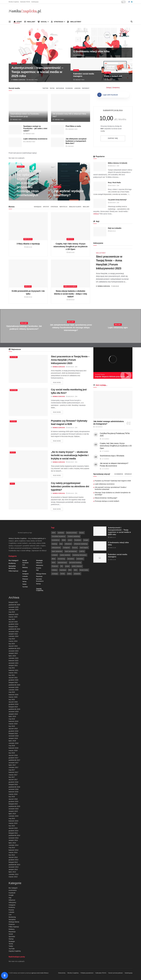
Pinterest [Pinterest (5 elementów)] (55, 566)
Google (25, 571)
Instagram (60, 88)
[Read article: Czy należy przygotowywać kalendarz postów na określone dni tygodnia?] (28, 495)
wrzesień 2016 (14, 789)
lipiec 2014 (12, 843)
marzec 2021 (13, 673)
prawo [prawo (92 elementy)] (67, 566)
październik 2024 (14, 629)
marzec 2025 (13, 617)
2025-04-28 (70, 493)
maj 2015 (12, 818)
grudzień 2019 (14, 704)
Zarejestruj (116, 88)
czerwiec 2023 (14, 658)
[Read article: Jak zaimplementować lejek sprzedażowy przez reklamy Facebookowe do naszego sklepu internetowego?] (71, 326)
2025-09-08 (115, 286)
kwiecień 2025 (14, 614)
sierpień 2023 (13, 653)
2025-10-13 (28, 297)
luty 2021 (12, 675)
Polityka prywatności (87, 973)
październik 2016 (14, 787)
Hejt (37, 570)
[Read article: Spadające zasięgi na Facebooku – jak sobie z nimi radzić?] (15, 130)
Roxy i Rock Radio (114, 183)
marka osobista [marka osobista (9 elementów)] (65, 555)
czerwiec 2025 (14, 610)
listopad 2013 (13, 862)
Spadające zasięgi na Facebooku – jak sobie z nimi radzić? (35, 128)
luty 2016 (12, 797)
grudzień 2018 (14, 731)
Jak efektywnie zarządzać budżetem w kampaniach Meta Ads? (76, 141)
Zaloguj (109, 88)
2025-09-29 (70, 300)
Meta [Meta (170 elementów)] (54, 559)
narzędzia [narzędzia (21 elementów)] (71, 559)
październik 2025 (14, 605)
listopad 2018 (13, 733)
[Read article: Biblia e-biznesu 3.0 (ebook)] (100, 167)
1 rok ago (70, 146)
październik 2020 (14, 685)
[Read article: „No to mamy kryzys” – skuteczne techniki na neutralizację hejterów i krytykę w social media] (28, 464)
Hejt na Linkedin (115, 228)
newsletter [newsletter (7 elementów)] (80, 559)
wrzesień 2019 (14, 712)
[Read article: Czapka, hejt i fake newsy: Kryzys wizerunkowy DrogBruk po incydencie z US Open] (71, 226)
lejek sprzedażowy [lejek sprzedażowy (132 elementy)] (71, 551)
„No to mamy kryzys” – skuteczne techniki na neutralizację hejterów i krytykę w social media (70, 455)
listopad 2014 (13, 833)
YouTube (25, 587)
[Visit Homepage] (25, 11)
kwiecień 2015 (14, 821)
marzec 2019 (13, 724)
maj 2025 (12, 612)
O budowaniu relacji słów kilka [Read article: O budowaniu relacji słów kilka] (91, 51)
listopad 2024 (13, 627)
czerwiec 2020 (14, 690)
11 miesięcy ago (72, 129)
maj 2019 (12, 719)
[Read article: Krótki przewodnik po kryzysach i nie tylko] (28, 274)
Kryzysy (46, 207)
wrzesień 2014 (14, 838)
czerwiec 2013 (14, 874)
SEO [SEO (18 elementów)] (76, 570)
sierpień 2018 (13, 738)
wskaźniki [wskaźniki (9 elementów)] (77, 574)
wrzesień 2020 (14, 687)
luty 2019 (12, 726)
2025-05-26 (70, 396)
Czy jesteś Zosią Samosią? (117, 200)
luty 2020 (12, 700)
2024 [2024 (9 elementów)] (54, 533)
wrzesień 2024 (14, 631)
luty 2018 (12, 753)
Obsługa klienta (75, 207)
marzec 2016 (13, 794)
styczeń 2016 (13, 799)
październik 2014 (14, 835)
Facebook (69, 88)
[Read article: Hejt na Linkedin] (100, 232)
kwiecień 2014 (14, 850)
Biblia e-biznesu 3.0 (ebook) (118, 163)
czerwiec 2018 (14, 743)
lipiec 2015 (12, 814)
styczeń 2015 (13, 828)
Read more (58, 382)
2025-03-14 (112, 166)
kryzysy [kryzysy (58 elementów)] (75, 548)
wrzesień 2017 (14, 763)
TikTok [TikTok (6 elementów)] (63, 574)
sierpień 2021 (13, 665)
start (18, 22)
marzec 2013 (13, 877)
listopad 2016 (13, 784)
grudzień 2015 (14, 801)
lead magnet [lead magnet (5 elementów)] (84, 548)
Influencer (39, 563)
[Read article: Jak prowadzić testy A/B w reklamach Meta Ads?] (71, 108)
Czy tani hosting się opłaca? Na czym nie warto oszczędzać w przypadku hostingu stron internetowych (29, 183)
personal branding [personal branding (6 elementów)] (75, 563)
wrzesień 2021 (14, 663)
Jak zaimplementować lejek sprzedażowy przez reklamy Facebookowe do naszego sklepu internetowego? (71, 328)
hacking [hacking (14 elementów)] (55, 544)
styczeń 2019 (13, 729)
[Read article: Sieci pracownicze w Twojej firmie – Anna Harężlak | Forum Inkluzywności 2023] (28, 369)
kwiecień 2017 (14, 772)
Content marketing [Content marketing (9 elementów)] (74, 536)
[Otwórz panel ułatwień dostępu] (5, 975)
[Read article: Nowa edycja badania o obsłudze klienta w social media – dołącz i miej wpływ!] (71, 274)
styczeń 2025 (13, 622)
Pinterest (86, 88)
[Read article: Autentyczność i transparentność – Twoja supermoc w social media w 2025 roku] (100, 531)
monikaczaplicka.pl (38, 538)
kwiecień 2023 (14, 661)
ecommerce (119, 474)
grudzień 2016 (14, 782)
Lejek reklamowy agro (118, 328)
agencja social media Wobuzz (40, 973)
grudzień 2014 (14, 831)
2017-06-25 (112, 185)
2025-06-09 (112, 203)
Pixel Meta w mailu (73, 126)
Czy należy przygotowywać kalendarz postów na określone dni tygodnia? (70, 486)
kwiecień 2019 (14, 721)
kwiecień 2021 (14, 670)
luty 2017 (12, 777)
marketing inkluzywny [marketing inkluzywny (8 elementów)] (80, 555)
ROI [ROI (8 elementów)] (70, 570)
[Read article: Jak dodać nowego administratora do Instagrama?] (113, 405)
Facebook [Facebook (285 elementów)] (78, 540)
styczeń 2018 (13, 755)
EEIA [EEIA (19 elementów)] (64, 540)
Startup (38, 584)
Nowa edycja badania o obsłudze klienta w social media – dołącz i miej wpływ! (70, 294)
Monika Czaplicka (14, 2)
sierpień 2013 (13, 869)
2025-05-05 (70, 462)
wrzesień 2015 (14, 809)
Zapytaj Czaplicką (81, 48)
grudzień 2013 (14, 860)
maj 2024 (12, 639)
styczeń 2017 (13, 780)
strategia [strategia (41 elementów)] (55, 574)
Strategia (57, 22)
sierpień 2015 (13, 811)
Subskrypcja (35, 2)
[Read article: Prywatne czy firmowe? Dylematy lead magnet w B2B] (28, 433)
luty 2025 (12, 619)
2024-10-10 (112, 231)
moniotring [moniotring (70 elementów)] (61, 559)
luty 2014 (12, 855)
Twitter (45, 88)
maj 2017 (12, 770)
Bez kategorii (14, 560)
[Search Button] (132, 22)
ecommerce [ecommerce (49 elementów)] (56, 540)
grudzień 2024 (14, 624)
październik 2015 (14, 806)
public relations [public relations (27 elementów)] (77, 566)
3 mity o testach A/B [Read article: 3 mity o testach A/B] (113, 76)
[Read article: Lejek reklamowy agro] (117, 326)
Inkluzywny (74, 22)
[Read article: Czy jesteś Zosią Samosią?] (100, 203)
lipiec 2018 (12, 741)
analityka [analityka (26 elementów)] (61, 533)
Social (42, 22)
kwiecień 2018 (14, 748)
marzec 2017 (13, 775)
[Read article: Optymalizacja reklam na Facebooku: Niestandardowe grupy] (28, 108)
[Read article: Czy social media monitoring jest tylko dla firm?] (28, 402)
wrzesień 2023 (14, 651)
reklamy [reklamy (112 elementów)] (55, 570)
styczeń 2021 (13, 678)
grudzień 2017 (14, 758)
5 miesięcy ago (32, 80)
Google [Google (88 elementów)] (86, 540)
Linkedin (77, 88)
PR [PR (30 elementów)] (62, 566)
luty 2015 (12, 826)
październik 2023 (14, 648)
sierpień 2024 (13, 634)
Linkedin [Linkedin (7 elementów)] (55, 555)
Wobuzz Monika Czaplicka (18, 538)
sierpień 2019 (13, 714)
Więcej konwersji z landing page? (106, 498)
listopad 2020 (13, 682)
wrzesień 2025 (14, 607)
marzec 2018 (13, 750)
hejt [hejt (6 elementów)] (61, 544)
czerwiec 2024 (14, 636)
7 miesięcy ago (16, 120)
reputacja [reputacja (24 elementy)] (63, 570)
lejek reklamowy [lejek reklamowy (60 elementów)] (57, 551)
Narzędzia (21, 166)
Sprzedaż (128, 474)
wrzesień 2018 (14, 736)
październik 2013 (14, 865)
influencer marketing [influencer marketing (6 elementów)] (81, 544)
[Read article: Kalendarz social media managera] (100, 558)
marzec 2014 (13, 852)
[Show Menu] (10, 22)
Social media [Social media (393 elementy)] (84, 570)
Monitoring (15, 390)
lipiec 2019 (12, 716)
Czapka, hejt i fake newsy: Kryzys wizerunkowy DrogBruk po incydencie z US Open (70, 246)
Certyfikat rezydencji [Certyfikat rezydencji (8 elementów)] (59, 536)
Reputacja (63, 207)
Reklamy (30, 22)
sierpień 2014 (13, 840)
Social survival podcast (115, 973)
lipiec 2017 (12, 765)
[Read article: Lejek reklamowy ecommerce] (15, 142)
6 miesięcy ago (79, 80)
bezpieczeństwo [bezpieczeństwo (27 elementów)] (72, 533)
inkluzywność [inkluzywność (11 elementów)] (56, 548)
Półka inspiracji (13, 571)
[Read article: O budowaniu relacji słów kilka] (100, 546)
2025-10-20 (28, 247)
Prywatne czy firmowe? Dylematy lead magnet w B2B (113, 481)
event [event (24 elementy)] (70, 540)
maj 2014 (12, 848)
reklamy (96, 214)
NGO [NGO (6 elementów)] (54, 563)
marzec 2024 (13, 641)
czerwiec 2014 (14, 845)
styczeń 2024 (13, 646)
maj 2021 (12, 668)
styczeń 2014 (13, 857)
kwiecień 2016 (14, 792)
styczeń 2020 (13, 702)
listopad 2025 (13, 602)
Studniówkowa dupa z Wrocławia (112, 456)
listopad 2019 (13, 707)
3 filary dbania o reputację (28, 244)
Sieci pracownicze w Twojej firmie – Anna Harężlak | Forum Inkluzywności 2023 (70, 360)
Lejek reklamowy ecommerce (35, 139)
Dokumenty (62, 973)
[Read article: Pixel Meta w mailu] (58, 130)
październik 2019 (14, 709)
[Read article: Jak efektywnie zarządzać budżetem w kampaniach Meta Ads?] (58, 142)
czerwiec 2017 (14, 767)
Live (24, 565)
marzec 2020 (13, 697)
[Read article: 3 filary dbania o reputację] (28, 226)
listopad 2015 (13, 804)
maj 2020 (12, 692)
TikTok (52, 88)
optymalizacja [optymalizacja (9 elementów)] (62, 563)
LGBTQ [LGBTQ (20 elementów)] (82, 551)
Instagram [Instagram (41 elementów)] (66, 548)
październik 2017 (14, 760)
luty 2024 (12, 644)
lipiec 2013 (12, 872)
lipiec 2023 (12, 656)
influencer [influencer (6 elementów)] (68, 544)
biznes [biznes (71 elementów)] (82, 533)
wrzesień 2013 (14, 867)
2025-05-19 (70, 428)
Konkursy (12, 563)
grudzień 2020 (14, 680)
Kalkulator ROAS (25, 2)
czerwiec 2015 (14, 816)
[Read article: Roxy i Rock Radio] (100, 186)
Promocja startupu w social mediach (107, 501)
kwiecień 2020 (14, 695)
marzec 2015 (13, 823)
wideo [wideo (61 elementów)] (69, 574)
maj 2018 (12, 746)
